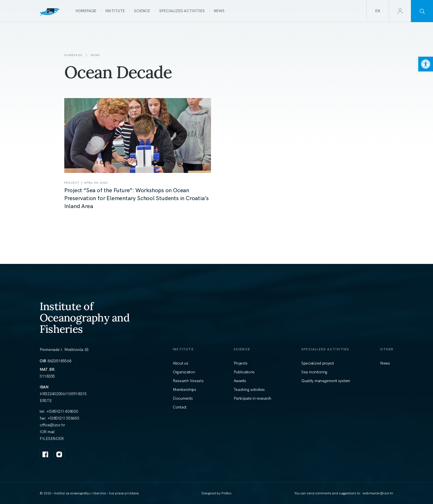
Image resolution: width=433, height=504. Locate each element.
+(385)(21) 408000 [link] (62, 411)
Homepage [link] (73, 55)
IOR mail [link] (47, 432)
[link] (426, 64)
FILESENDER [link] (52, 439)
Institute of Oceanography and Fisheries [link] (85, 317)
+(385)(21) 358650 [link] (63, 418)
